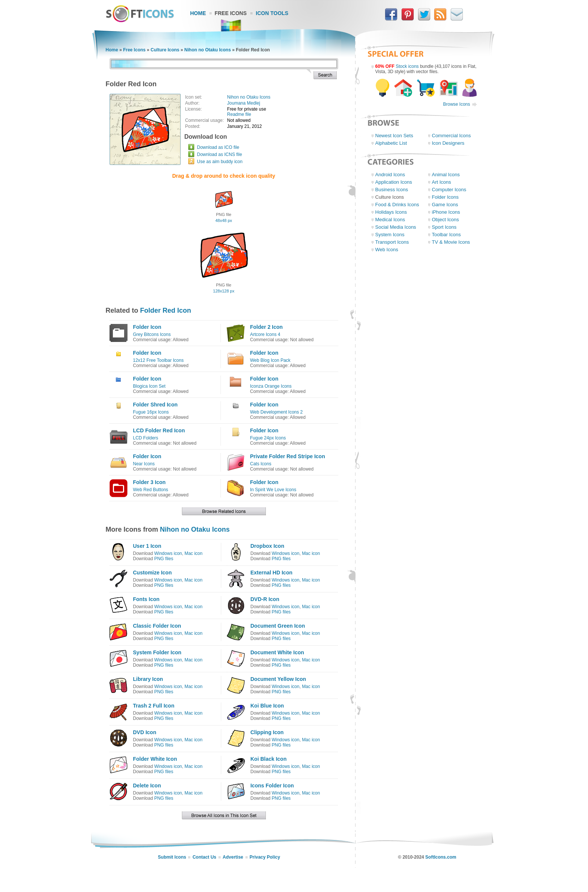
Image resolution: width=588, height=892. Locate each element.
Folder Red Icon (166, 310)
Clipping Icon (267, 732)
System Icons (390, 235)
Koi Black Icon (268, 759)
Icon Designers (448, 143)
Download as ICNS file (219, 154)
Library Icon (148, 679)
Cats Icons (261, 464)
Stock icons (407, 66)
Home (198, 13)
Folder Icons (445, 197)
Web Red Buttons (151, 490)
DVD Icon (145, 732)
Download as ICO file (218, 147)
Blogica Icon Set (149, 386)
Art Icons (442, 182)
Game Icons (445, 205)
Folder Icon (147, 327)
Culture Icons (165, 50)
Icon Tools (272, 13)
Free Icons (231, 13)
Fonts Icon (146, 599)
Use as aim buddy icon (220, 162)
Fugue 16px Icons (151, 412)
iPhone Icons (446, 212)
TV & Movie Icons (451, 242)
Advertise (233, 857)
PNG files (164, 559)
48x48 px (224, 220)
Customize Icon (152, 573)
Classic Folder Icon (157, 626)
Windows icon (168, 553)
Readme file (239, 114)
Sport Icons (444, 227)
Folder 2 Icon (266, 327)
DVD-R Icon (265, 599)
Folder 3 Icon (149, 482)
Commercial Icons (451, 136)
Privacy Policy (265, 857)
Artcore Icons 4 (265, 334)
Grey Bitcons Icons (152, 334)
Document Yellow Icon (278, 679)
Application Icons (394, 182)
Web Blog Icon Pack (270, 360)
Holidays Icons (391, 212)
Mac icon (193, 553)
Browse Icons (456, 104)
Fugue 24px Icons (268, 438)
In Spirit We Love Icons (273, 490)
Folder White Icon (155, 759)
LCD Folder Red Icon (159, 430)
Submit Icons (172, 857)
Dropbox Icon (267, 546)
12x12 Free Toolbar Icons (158, 360)
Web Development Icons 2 (277, 412)
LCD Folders (146, 438)
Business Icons (392, 190)
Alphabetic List (391, 143)
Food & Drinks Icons (397, 205)
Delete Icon (147, 786)
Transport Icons (392, 242)
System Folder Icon (157, 652)
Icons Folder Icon (272, 786)
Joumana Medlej (244, 103)
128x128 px (224, 291)
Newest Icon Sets (394, 136)
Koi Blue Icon (267, 706)
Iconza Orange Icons (271, 386)
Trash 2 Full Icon (154, 706)
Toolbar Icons (446, 235)
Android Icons (390, 175)
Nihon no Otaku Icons (208, 50)
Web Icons (387, 250)
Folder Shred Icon (155, 405)
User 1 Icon (147, 546)
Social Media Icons (396, 227)
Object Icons (445, 220)
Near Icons (144, 464)
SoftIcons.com (441, 857)
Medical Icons (390, 220)
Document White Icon (277, 652)
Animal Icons (446, 175)
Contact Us (204, 857)
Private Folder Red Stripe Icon (288, 456)
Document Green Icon (278, 626)
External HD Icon (271, 573)
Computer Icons (449, 190)
